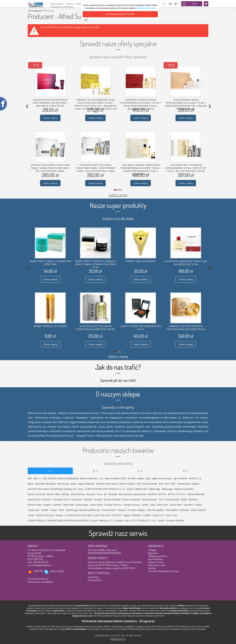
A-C (50, 471)
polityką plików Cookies (147, 8)
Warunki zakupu (156, 559)
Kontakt (152, 568)
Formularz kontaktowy (38, 579)
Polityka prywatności (158, 556)
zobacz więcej (118, 195)
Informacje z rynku (157, 565)
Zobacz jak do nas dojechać (40, 582)
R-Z (186, 471)
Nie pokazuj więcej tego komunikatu (120, 14)
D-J (95, 471)
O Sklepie (152, 550)
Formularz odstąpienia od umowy (164, 571)
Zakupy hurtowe (156, 562)
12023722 (38, 571)
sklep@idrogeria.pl (43, 565)
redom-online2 (57, 571)
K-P (141, 471)
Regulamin (153, 553)
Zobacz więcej (50, 118)
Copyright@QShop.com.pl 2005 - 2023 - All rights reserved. (118, 635)
